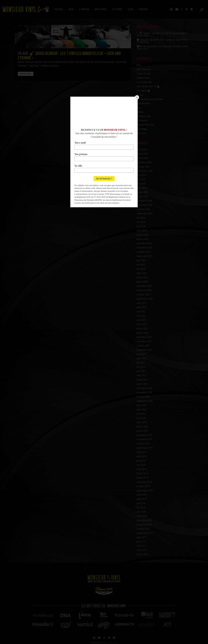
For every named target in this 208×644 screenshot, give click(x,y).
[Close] (137, 97)
